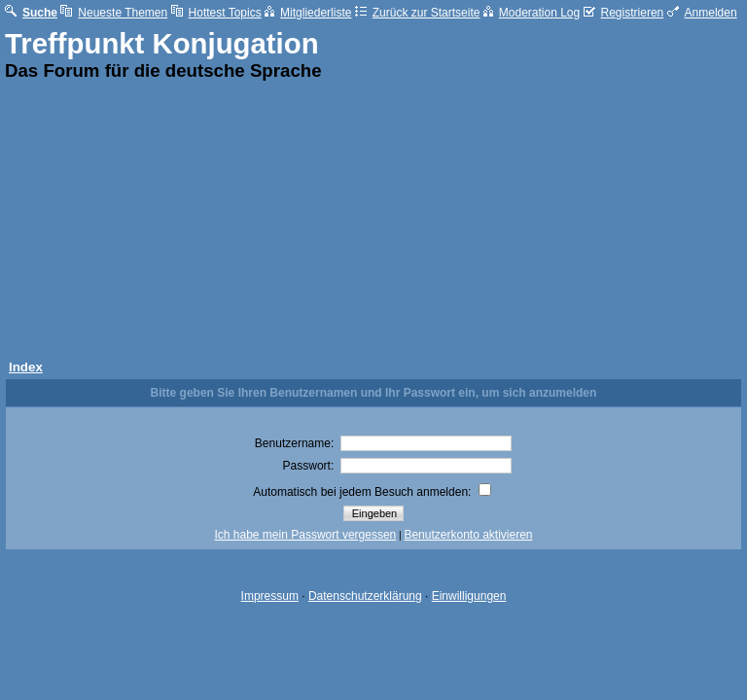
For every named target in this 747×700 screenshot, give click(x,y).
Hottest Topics (216, 13)
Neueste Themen (114, 13)
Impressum (270, 596)
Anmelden (702, 13)
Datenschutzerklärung (365, 596)
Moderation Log (532, 13)
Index (26, 367)
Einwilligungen (469, 596)
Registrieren (624, 13)
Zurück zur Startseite (418, 13)
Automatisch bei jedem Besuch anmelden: (372, 492)
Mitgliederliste (308, 13)
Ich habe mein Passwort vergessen (306, 535)
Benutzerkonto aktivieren (468, 535)
